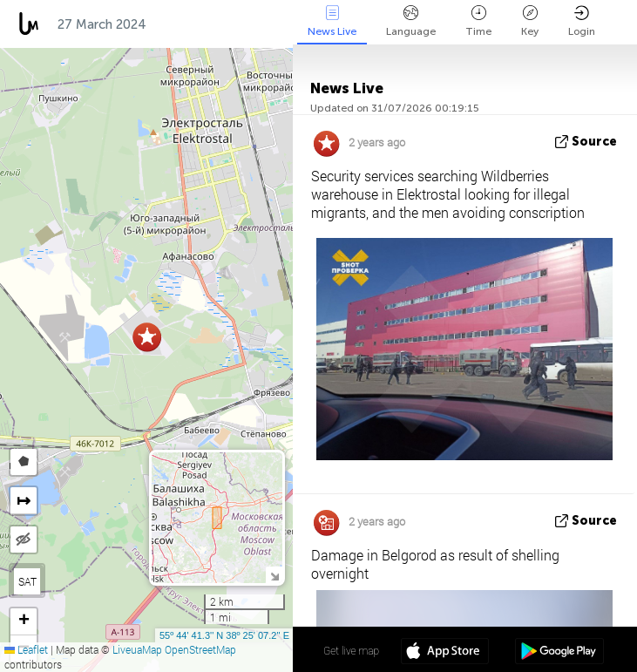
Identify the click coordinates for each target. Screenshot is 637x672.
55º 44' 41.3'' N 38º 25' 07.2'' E (224, 635)
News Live (332, 21)
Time (478, 21)
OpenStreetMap (200, 649)
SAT (27, 581)
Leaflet (26, 649)
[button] (147, 337)
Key (530, 21)
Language (411, 21)
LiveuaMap (137, 649)
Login (582, 21)
